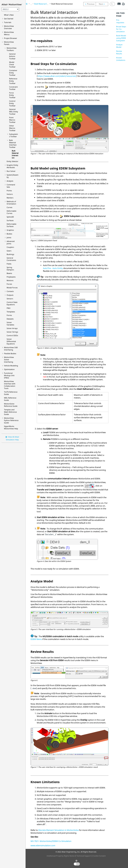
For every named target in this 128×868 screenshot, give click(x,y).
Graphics (10, 230)
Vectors (10, 194)
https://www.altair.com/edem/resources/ (57, 76)
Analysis (10, 181)
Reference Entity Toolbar (13, 81)
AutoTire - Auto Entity (53, 268)
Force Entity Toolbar (12, 95)
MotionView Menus (9, 33)
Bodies (9, 234)
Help (11, 427)
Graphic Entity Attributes (12, 166)
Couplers (10, 247)
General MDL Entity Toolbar (14, 112)
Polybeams (11, 277)
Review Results (119, 52)
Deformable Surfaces (11, 225)
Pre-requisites (120, 21)
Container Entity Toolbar (13, 73)
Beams (9, 273)
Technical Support (84, 856)
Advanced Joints (11, 242)
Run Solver (11, 171)
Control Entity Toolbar (12, 103)
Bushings (10, 254)
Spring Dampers (10, 269)
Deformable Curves (11, 212)
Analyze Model (119, 46)
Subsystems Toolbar (13, 135)
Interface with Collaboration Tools (10, 385)
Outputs (10, 295)
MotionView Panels (9, 43)
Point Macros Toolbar (12, 120)
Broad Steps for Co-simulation (121, 29)
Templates (11, 312)
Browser (11, 38)
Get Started (9, 19)
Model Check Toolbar (12, 64)
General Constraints (11, 259)
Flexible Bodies (10, 353)
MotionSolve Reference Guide (11, 405)
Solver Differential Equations (11, 341)
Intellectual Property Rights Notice (61, 856)
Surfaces (10, 220)
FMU (9, 308)
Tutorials (8, 22)
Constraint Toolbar (13, 88)
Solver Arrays (12, 328)
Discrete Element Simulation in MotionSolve (58, 830)
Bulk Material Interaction (15, 154)
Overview (9, 27)
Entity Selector (12, 161)
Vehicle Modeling (11, 366)
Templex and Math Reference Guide (10, 412)
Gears (9, 251)
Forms (9, 315)
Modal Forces (12, 288)
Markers (10, 198)
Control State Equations (12, 303)
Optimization (9, 369)
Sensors (10, 299)
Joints (9, 237)
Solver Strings (12, 332)
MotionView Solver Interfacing (9, 360)
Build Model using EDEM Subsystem (121, 38)
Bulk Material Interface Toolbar (13, 144)
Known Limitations (121, 59)
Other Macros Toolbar (12, 128)
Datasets (10, 319)
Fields (9, 264)
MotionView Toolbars (12, 49)
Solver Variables (10, 324)
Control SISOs (12, 335)
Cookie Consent (99, 856)
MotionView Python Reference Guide (11, 420)
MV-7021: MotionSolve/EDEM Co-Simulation (51, 841)
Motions (10, 280)
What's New (9, 15)
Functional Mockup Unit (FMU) (9, 375)
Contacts (10, 291)
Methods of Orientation (11, 203)
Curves (9, 207)
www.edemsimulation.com (43, 845)
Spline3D (10, 217)
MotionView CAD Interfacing (11, 349)
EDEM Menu (36, 639)
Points (9, 191)
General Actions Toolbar (12, 56)
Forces (9, 284)
